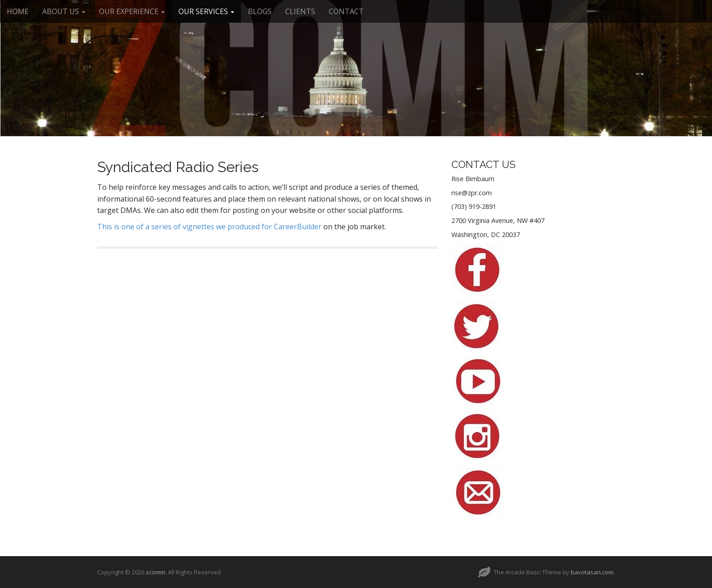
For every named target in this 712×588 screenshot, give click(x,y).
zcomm (156, 572)
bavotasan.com (592, 572)
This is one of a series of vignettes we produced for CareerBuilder (209, 227)
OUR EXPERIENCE (132, 11)
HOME (18, 11)
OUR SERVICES (206, 11)
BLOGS (260, 11)
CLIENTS (300, 11)
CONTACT (346, 11)
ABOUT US (64, 11)
